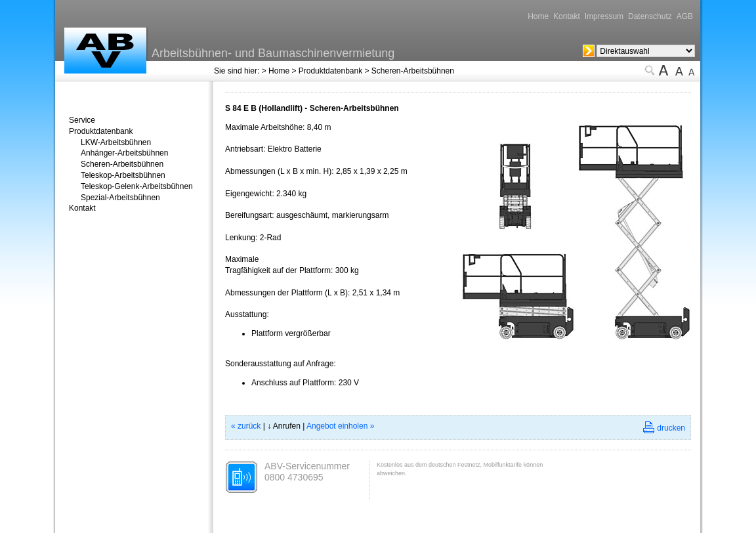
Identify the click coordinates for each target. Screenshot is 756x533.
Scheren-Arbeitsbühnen (413, 71)
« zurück (246, 426)
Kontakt (567, 16)
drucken (671, 428)
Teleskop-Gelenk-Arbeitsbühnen (137, 186)
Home (538, 16)
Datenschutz (650, 16)
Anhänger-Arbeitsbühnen (124, 153)
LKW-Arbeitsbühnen (116, 142)
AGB (685, 16)
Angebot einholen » (340, 426)
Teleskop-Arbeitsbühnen (123, 175)
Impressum (604, 16)
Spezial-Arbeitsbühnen (120, 198)
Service (82, 120)
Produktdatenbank (330, 71)
